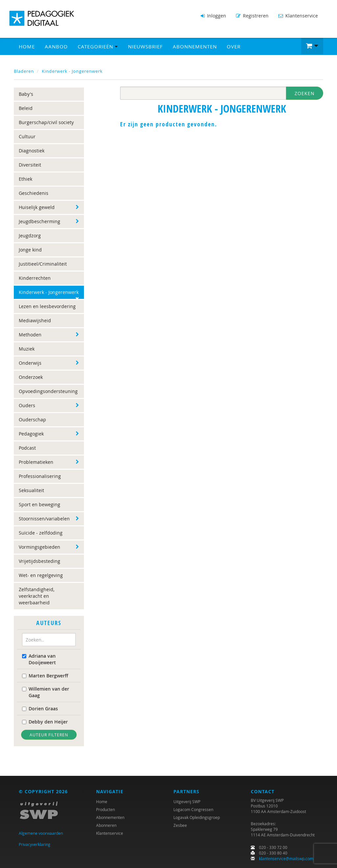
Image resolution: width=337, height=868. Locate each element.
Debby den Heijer (45, 722)
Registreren (252, 16)
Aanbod (56, 46)
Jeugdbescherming (39, 221)
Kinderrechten (35, 278)
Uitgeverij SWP (187, 802)
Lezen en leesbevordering (47, 306)
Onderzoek (31, 377)
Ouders (27, 405)
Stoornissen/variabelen (44, 519)
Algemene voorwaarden (41, 833)
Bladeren (24, 71)
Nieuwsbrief (145, 46)
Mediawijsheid (35, 320)
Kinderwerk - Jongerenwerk (72, 71)
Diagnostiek (32, 151)
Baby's (26, 94)
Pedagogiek (31, 434)
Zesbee (180, 825)
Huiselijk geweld (37, 207)
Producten (105, 809)
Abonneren (106, 825)
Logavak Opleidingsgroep (197, 817)
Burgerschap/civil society (46, 122)
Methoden (30, 335)
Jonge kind (30, 250)
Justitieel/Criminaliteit (43, 264)
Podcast (27, 448)
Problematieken (36, 462)
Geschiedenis (34, 193)
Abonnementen (195, 46)
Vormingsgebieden (39, 547)
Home (27, 46)
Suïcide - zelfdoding (41, 533)
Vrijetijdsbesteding (39, 561)
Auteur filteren (49, 735)
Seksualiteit (31, 490)
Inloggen (213, 16)
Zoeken (305, 93)
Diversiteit (30, 165)
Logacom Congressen (193, 809)
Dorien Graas (40, 709)
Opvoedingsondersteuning (48, 391)
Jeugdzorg (30, 236)
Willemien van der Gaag (46, 692)
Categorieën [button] (98, 46)
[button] (312, 46)
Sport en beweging (39, 504)
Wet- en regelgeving (41, 575)
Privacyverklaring (35, 844)
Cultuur (27, 136)
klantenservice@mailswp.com (286, 858)
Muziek (27, 349)
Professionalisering (40, 476)
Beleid (26, 108)
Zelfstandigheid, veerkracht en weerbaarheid (37, 596)
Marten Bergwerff (45, 676)
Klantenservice (298, 16)
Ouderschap (32, 420)
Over (234, 46)
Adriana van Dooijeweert (39, 659)
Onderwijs (30, 363)
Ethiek (26, 179)
